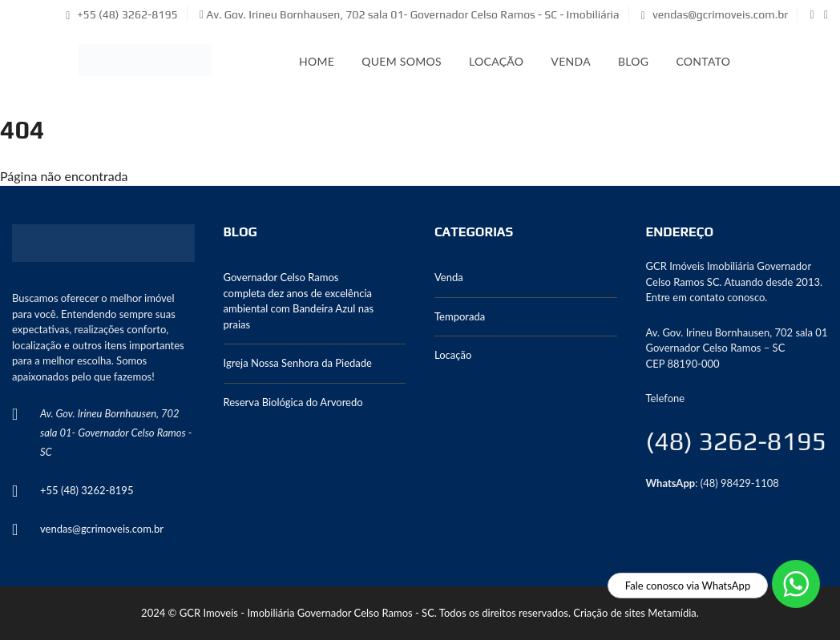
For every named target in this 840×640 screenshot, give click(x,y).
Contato (703, 61)
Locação (496, 61)
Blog (633, 61)
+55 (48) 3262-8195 (122, 14)
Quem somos (402, 61)
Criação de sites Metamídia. (636, 613)
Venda (571, 61)
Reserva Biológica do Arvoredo (293, 402)
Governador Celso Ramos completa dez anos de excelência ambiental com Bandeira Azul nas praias (299, 301)
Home (317, 61)
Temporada (460, 316)
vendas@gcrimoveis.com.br (715, 14)
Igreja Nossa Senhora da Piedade (298, 363)
